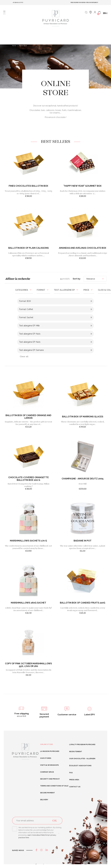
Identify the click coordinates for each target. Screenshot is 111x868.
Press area (74, 780)
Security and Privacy (50, 779)
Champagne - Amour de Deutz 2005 (83, 479)
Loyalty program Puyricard (82, 744)
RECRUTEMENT (76, 752)
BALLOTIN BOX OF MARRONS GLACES (83, 417)
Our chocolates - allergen (82, 759)
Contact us (75, 787)
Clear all (24, 357)
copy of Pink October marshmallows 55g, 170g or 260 (28, 665)
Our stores (46, 758)
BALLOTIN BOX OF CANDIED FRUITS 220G (83, 603)
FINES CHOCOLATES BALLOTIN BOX (28, 186)
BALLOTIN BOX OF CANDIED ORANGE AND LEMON (28, 417)
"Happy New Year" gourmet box (83, 186)
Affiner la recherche (18, 279)
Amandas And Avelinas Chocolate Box (83, 248)
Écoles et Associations (80, 766)
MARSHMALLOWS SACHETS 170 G (28, 541)
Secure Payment (48, 793)
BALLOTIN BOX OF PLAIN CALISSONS (29, 248)
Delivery (44, 800)
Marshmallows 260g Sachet (29, 603)
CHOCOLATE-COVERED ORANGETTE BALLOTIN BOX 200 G (29, 479)
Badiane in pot (83, 541)
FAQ (71, 773)
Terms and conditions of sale (54, 786)
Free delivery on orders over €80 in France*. (84, 3)
